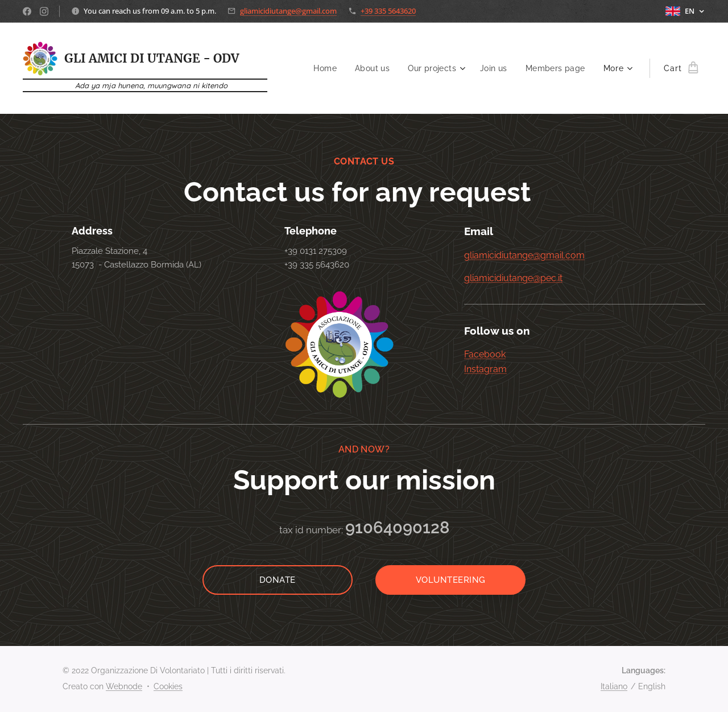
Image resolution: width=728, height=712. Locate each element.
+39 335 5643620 (388, 11)
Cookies (168, 686)
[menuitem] (322, 68)
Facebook (485, 355)
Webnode (124, 686)
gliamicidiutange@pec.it (513, 278)
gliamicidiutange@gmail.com (288, 11)
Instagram (485, 369)
